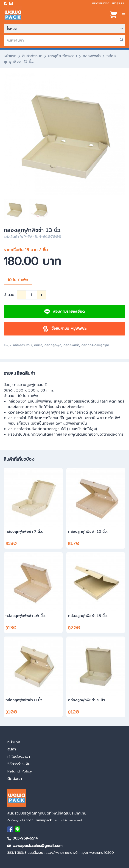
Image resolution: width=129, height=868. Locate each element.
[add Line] (17, 829)
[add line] (11, 3)
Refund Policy (20, 771)
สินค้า (12, 749)
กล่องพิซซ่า (92, 56)
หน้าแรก (10, 56)
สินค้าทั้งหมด (32, 56)
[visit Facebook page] (6, 3)
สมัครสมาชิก (101, 3)
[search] (64, 40)
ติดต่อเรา (15, 779)
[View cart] (114, 15)
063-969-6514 (23, 838)
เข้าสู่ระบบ (119, 3)
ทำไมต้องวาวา (19, 757)
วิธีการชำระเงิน (19, 764)
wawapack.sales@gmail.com (35, 846)
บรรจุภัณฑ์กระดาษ (63, 56)
